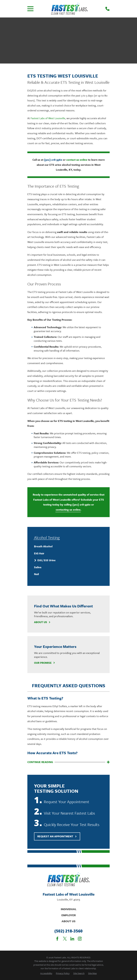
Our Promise (45, 663)
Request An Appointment (57, 836)
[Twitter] (65, 939)
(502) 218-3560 (53, 160)
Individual (69, 909)
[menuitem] (69, 546)
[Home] (69, 9)
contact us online (77, 160)
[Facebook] (57, 939)
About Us (42, 622)
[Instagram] (80, 939)
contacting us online (68, 510)
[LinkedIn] (72, 939)
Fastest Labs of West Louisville (48, 118)
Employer (69, 915)
